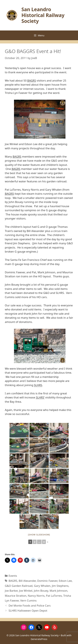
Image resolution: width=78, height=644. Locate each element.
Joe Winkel (26, 591)
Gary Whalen (42, 586)
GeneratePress (39, 639)
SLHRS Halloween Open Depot (28, 611)
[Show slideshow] (39, 535)
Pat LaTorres (54, 596)
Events (13, 576)
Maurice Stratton (16, 596)
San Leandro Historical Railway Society (43, 15)
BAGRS (13, 581)
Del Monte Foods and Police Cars (30, 606)
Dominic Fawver (47, 581)
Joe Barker (11, 591)
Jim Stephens (60, 586)
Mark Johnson (59, 591)
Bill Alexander (27, 581)
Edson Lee (65, 581)
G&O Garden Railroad (19, 586)
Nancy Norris (36, 596)
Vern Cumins (28, 600)
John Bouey (41, 591)
